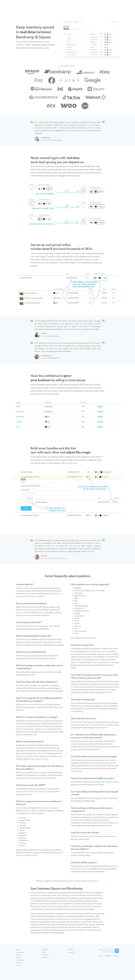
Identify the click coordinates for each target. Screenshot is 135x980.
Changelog (20, 960)
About (18, 958)
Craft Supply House (55, 140)
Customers (20, 952)
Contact (45, 958)
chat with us (94, 881)
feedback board (31, 855)
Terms (105, 952)
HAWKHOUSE (53, 358)
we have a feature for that (38, 759)
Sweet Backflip (53, 336)
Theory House (61, 558)
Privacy (111, 952)
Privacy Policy (30, 792)
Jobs (18, 965)
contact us (59, 853)
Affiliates (19, 963)
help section (69, 881)
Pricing (19, 955)
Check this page (93, 798)
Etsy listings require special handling (105, 782)
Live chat (71, 952)
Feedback (45, 955)
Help (44, 952)
